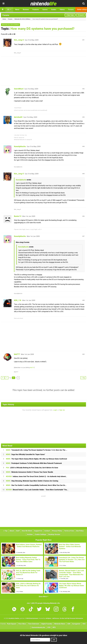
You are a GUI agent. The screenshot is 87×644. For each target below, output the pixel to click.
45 (84, 174)
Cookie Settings (41, 534)
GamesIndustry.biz (38, 627)
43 (84, 117)
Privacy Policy (57, 531)
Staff (18, 531)
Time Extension (34, 624)
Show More (43, 597)
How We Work (27, 531)
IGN (69, 624)
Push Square (12, 624)
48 (84, 300)
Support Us (38, 531)
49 (84, 354)
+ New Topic (70, 15)
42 (84, 89)
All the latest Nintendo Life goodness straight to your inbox (44, 635)
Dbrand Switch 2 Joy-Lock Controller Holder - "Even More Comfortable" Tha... (37, 490)
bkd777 (17, 354)
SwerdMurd (19, 89)
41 (84, 40)
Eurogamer (76, 624)
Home (4, 19)
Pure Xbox (22, 624)
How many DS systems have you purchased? (42, 29)
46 (84, 216)
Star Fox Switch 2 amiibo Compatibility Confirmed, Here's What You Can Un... (36, 485)
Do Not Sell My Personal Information (72, 618)
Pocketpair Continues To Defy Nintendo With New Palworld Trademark (34, 463)
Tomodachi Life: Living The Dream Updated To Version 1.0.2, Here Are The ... (37, 450)
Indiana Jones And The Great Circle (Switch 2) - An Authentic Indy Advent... (37, 476)
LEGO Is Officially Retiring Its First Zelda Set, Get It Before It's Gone (32, 468)
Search (81, 15)
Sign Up (62, 410)
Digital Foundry (47, 624)
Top (5, 531)
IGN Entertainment (32, 618)
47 (84, 236)
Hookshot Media (14, 618)
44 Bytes (48, 618)
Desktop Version (54, 534)
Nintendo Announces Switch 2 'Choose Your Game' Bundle (30, 472)
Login (55, 410)
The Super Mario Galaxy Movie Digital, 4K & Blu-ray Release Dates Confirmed (36, 459)
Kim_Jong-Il (19, 40)
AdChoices (56, 618)
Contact (47, 531)
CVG (49, 627)
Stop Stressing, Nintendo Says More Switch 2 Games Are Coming (32, 481)
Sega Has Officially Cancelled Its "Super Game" (26, 454)
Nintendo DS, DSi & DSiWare (22, 19)
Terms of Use (69, 531)
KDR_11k (18, 300)
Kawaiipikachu (20, 146)
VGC (84, 624)
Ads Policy (80, 531)
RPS (54, 627)
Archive (30, 534)
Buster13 (18, 216)
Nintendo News (60, 624)
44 (84, 146)
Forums (6, 15)
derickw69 (18, 117)
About (12, 531)
